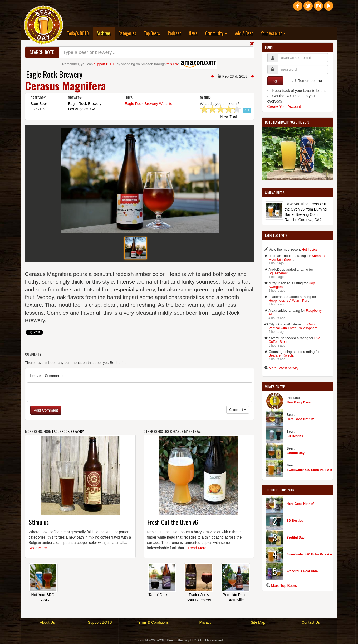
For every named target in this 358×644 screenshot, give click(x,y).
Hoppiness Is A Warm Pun (289, 301)
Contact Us (311, 622)
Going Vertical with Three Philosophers (293, 326)
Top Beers (152, 33)
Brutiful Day (296, 453)
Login (275, 81)
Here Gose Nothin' (300, 419)
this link (172, 64)
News (193, 33)
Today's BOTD (78, 33)
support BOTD (105, 64)
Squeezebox (278, 273)
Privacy (205, 622)
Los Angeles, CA (82, 109)
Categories (127, 33)
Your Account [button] (273, 33)
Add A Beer (244, 33)
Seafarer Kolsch (281, 355)
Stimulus (39, 522)
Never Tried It (230, 117)
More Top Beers (284, 586)
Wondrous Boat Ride (302, 571)
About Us (47, 622)
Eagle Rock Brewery (54, 74)
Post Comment (46, 410)
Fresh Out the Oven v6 (173, 522)
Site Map (258, 622)
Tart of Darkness (162, 595)
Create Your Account (284, 106)
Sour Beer (39, 104)
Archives (106, 33)
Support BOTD (100, 622)
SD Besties (295, 436)
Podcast (174, 33)
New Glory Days (299, 402)
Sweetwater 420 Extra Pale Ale (309, 470)
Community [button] (216, 33)
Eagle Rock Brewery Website (148, 104)
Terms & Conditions (153, 622)
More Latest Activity (284, 368)
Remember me (310, 81)
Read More (38, 548)
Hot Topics (310, 249)
